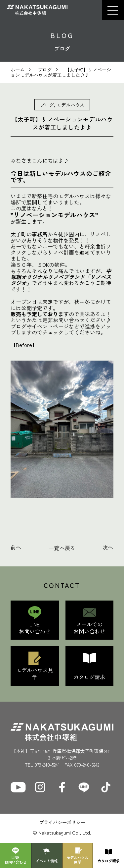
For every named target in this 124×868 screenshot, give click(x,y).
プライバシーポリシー (62, 822)
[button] (113, 10)
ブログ (45, 69)
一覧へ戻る (62, 548)
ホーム (18, 69)
